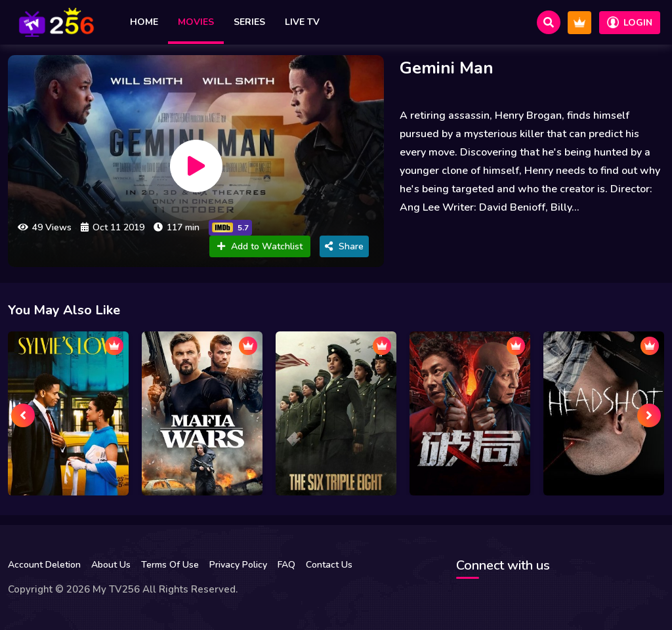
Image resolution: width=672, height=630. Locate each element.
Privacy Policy (238, 565)
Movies (196, 22)
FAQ (286, 565)
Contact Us (329, 565)
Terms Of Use (170, 565)
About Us (111, 565)
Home (144, 22)
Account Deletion (44, 565)
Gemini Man (447, 68)
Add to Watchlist (260, 246)
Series (249, 22)
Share (344, 246)
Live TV (302, 22)
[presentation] (23, 415)
